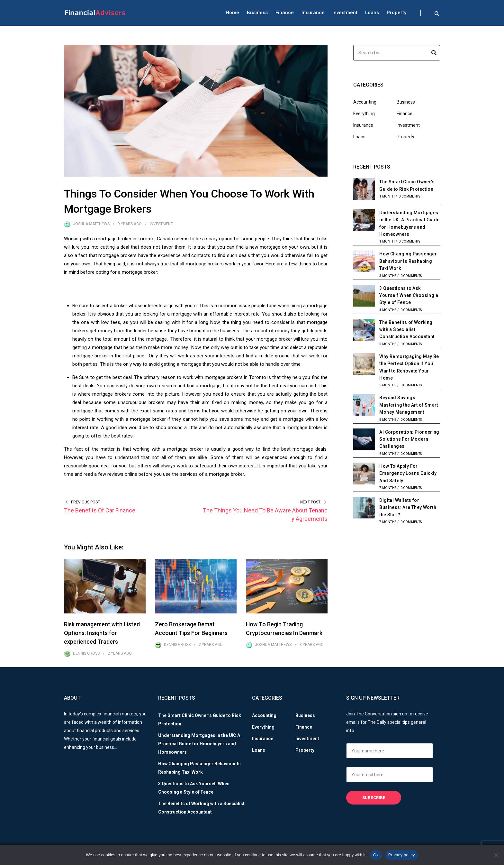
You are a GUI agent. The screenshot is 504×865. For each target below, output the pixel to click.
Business (257, 13)
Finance (285, 13)
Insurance (313, 13)
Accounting (365, 102)
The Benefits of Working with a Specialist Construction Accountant (407, 330)
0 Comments (409, 196)
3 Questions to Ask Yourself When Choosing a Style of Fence (409, 295)
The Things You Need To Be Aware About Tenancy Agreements (265, 515)
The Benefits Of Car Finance (100, 510)
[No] (496, 855)
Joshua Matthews (91, 224)
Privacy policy (402, 855)
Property (396, 13)
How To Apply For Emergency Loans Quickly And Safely (408, 473)
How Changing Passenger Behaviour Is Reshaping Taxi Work (408, 261)
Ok (376, 855)
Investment (345, 13)
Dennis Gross (86, 653)
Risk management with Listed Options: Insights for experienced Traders (102, 633)
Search (434, 54)
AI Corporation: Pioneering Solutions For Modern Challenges (409, 439)
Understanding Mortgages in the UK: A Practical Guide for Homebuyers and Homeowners (199, 744)
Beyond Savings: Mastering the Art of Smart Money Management (409, 405)
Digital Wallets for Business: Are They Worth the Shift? (408, 507)
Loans (372, 13)
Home (232, 13)
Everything (364, 114)
